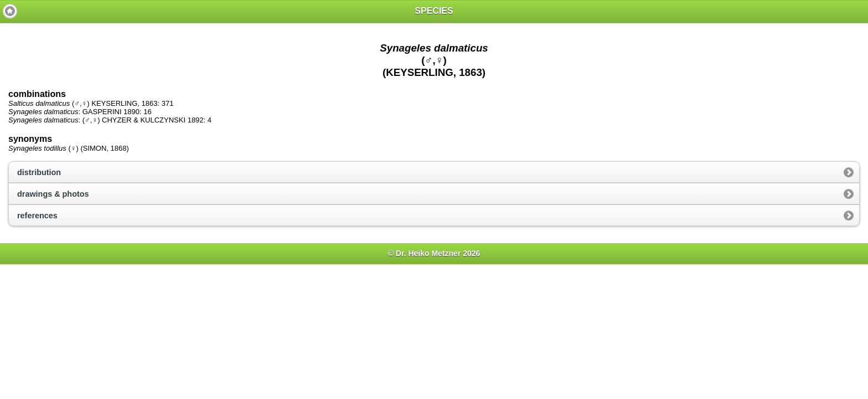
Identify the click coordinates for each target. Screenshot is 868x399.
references (37, 216)
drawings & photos (53, 194)
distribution (39, 172)
